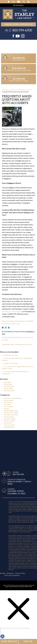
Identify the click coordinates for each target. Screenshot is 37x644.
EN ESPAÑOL (19, 5)
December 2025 (9, 390)
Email (19, 2)
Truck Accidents (9, 425)
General (6, 408)
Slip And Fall (8, 423)
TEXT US (28, 641)
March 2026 (8, 384)
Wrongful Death (9, 427)
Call (13, 2)
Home (9, 2)
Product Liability (9, 421)
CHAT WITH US (9, 641)
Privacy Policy (10, 573)
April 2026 (7, 382)
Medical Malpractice (11, 411)
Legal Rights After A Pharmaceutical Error (16, 344)
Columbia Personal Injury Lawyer (11, 90)
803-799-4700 (22, 30)
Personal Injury (9, 417)
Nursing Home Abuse (11, 415)
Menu (28, 2)
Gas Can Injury (9, 406)
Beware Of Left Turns (11, 355)
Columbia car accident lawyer (12, 311)
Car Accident (27, 90)
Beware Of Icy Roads (11, 363)
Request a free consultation (19, 24)
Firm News (7, 404)
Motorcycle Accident (11, 413)
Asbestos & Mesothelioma (13, 398)
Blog (22, 90)
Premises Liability (10, 419)
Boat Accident (9, 400)
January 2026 (8, 388)
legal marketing (14, 587)
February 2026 (9, 386)
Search (24, 2)
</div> (15, 636)
